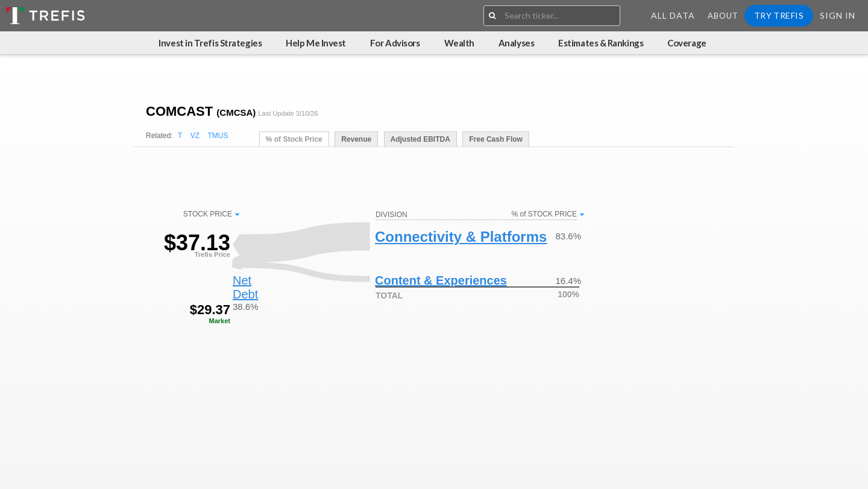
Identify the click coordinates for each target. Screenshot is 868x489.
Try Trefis (779, 15)
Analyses (516, 43)
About (723, 16)
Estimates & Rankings (601, 43)
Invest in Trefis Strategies (210, 43)
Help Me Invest (316, 43)
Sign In (838, 15)
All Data (673, 15)
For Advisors (395, 43)
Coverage (687, 43)
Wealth (459, 43)
